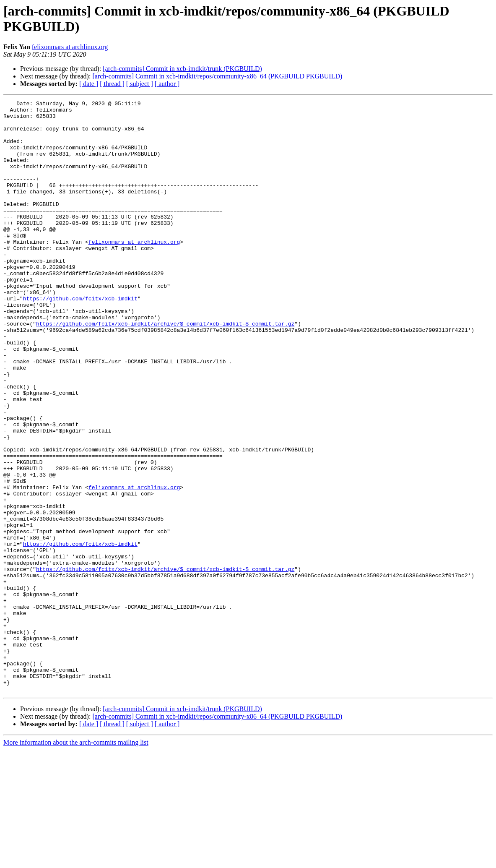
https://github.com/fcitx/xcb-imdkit (80, 339)
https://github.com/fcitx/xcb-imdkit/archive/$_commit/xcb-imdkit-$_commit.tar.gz (165, 369)
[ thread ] (112, 84)
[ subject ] (140, 84)
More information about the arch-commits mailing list (76, 861)
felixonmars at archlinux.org (70, 47)
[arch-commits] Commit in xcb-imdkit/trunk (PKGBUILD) (182, 69)
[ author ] (167, 84)
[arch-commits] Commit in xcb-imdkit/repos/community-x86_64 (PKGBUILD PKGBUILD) (217, 76)
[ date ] (89, 84)
